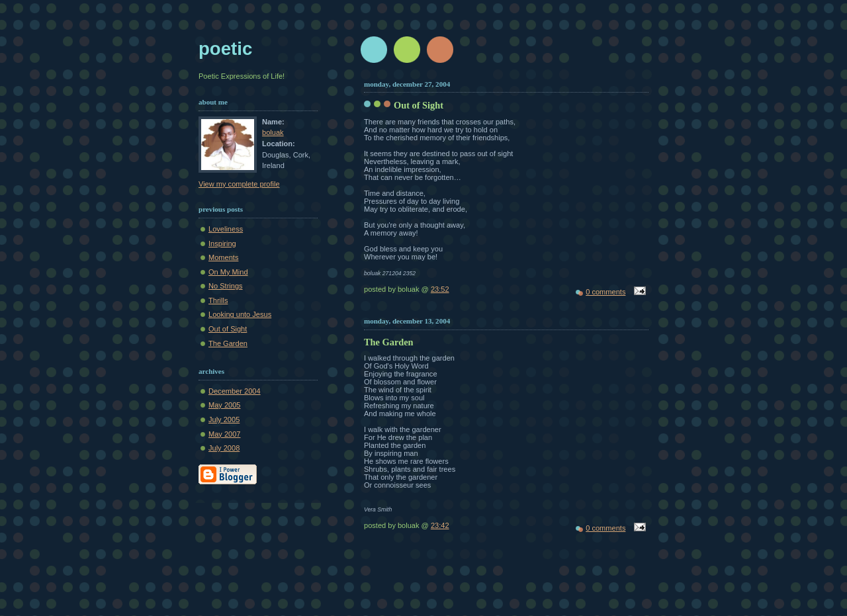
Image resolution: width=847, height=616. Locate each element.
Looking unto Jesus (240, 314)
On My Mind (228, 272)
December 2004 (235, 391)
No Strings (226, 286)
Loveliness (226, 229)
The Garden (228, 343)
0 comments (605, 292)
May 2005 (225, 405)
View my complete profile (239, 184)
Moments (223, 257)
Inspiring (222, 243)
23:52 (440, 289)
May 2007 (225, 434)
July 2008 (224, 448)
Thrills (218, 300)
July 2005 (224, 419)
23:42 (440, 525)
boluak (273, 132)
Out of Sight (228, 329)
